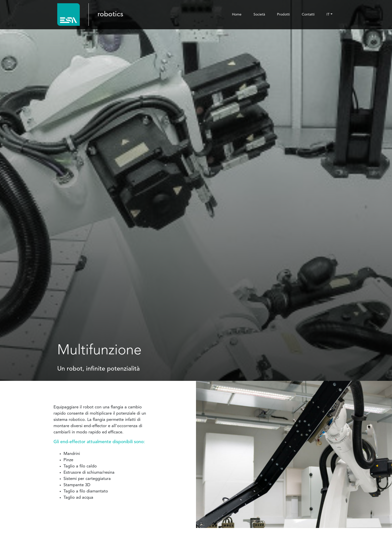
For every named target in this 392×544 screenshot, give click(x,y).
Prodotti (283, 15)
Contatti (308, 15)
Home (237, 15)
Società (259, 15)
